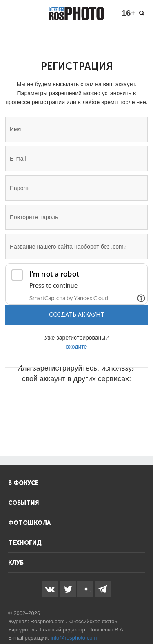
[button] (15, 403)
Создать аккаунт (77, 315)
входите (77, 347)
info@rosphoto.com (74, 638)
